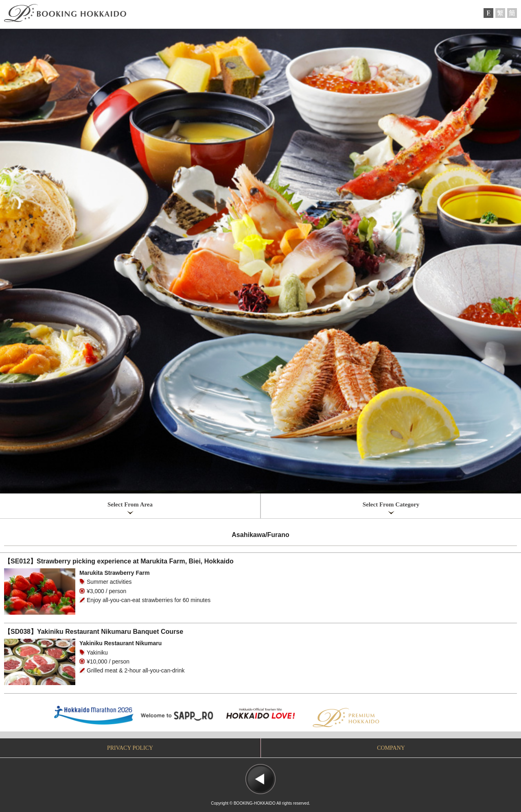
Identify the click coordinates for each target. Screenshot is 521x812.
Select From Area (130, 504)
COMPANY (391, 748)
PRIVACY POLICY (130, 748)
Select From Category (391, 504)
